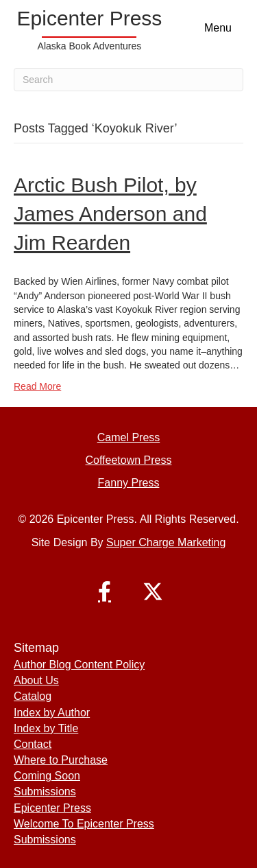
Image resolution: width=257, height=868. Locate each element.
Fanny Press (129, 483)
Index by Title (46, 728)
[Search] (128, 80)
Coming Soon (47, 776)
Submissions (45, 791)
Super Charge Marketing (166, 542)
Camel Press (129, 437)
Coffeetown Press (129, 460)
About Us (36, 680)
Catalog (33, 696)
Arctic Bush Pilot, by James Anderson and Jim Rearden (110, 214)
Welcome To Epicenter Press (84, 824)
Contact (33, 744)
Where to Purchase (61, 760)
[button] (105, 591)
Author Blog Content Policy (79, 665)
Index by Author (52, 713)
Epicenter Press (52, 808)
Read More (37, 386)
